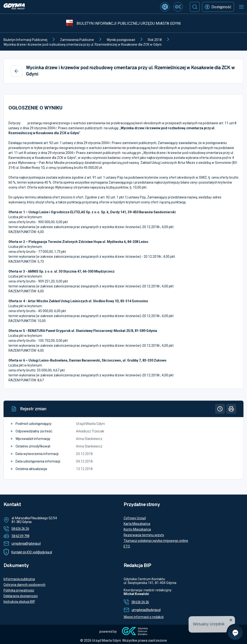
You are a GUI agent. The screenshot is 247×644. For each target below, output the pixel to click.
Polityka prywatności (19, 590)
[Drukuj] (231, 409)
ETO (127, 546)
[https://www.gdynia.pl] (14, 7)
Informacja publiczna (19, 579)
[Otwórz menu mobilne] (241, 7)
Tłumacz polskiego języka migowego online (156, 541)
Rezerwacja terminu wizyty (144, 535)
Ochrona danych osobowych (24, 585)
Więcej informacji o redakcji (144, 617)
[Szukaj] (195, 7)
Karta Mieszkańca (137, 524)
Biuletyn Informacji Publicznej (25, 40)
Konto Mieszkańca (137, 529)
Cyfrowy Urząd (135, 518)
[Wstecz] (16, 71)
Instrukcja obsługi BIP (19, 602)
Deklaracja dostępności (21, 596)
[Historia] (220, 409)
